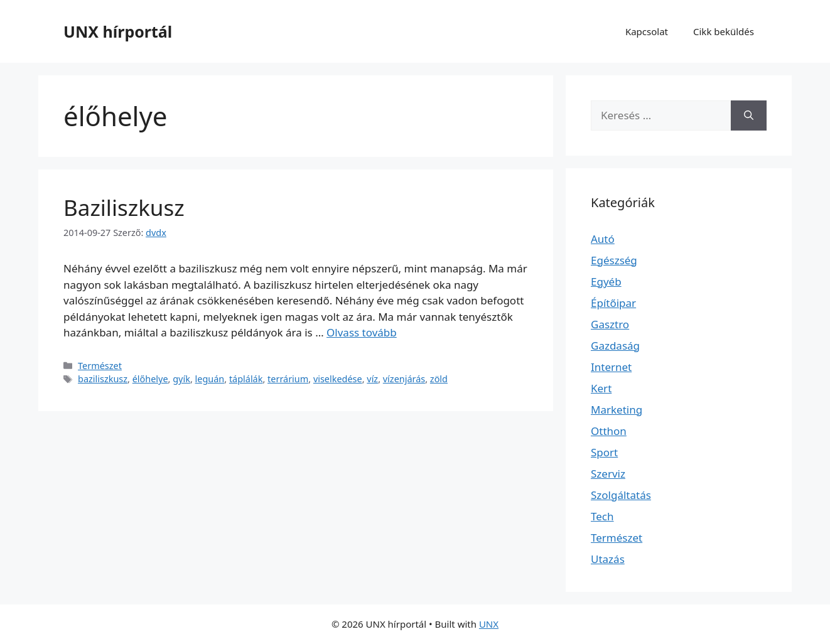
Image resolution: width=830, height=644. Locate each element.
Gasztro (610, 324)
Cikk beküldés (724, 31)
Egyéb (606, 282)
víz (372, 379)
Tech (602, 516)
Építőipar (613, 303)
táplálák (246, 379)
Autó (603, 239)
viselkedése (338, 379)
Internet (611, 367)
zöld (439, 379)
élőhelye (150, 379)
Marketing (617, 410)
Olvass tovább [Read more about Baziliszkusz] (362, 332)
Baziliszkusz (124, 207)
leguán (210, 379)
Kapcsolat (647, 31)
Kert (601, 388)
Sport (604, 452)
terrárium (288, 379)
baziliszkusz (103, 379)
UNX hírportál (118, 31)
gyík (181, 379)
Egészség (614, 260)
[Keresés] (749, 115)
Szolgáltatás (621, 495)
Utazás (608, 559)
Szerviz (608, 474)
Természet (100, 366)
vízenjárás (404, 379)
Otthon (609, 431)
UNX (489, 624)
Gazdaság (615, 346)
